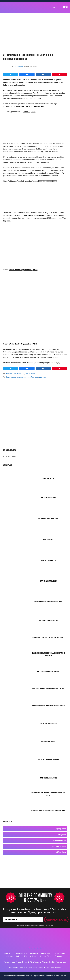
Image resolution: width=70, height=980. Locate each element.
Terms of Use (10, 962)
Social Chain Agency (52, 968)
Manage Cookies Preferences (54, 962)
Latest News (30, 374)
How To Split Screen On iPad (48, 560)
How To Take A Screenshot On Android (48, 760)
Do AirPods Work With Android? (48, 581)
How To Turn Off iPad (48, 478)
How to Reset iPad (48, 540)
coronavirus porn (23, 377)
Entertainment (18, 374)
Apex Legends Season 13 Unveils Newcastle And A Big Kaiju (48, 689)
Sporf (21, 968)
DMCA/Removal (35, 962)
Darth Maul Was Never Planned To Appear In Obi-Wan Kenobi (48, 706)
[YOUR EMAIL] (23, 920)
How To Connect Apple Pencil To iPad (48, 519)
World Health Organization (35, 216)
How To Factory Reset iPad (48, 498)
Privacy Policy (50, 925)
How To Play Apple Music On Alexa (48, 621)
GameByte (14, 968)
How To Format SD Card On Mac (48, 724)
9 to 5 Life (28, 968)
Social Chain (38, 968)
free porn (35, 377)
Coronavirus (11, 377)
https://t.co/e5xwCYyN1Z (36, 106)
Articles (9, 374)
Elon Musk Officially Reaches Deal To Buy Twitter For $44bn (48, 810)
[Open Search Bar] (54, 7)
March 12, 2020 (29, 112)
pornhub (43, 377)
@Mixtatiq (20, 106)
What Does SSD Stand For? (48, 742)
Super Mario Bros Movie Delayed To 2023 (48, 671)
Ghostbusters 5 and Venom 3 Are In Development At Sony (48, 637)
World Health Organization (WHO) (23, 270)
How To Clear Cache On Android (48, 778)
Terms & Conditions (34, 925)
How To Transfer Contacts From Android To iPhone (48, 602)
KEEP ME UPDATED (56, 920)
